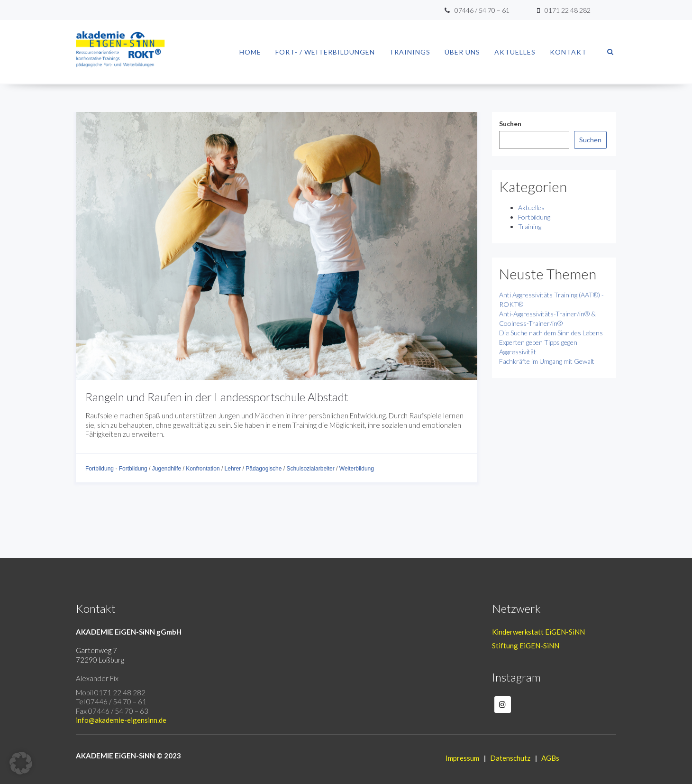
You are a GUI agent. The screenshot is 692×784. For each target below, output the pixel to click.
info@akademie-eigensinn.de (121, 720)
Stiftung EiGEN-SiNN (526, 646)
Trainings (410, 52)
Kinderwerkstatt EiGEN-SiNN (538, 632)
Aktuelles (515, 52)
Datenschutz (510, 758)
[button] (21, 763)
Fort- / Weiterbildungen (325, 52)
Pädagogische (264, 469)
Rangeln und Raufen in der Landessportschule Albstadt (217, 397)
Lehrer (233, 469)
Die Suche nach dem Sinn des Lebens (551, 333)
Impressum (462, 758)
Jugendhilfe (167, 469)
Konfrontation (203, 469)
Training (530, 226)
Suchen (510, 124)
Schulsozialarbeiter (310, 469)
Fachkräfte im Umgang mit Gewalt (547, 361)
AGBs (550, 758)
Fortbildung (100, 469)
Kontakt (568, 52)
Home (250, 52)
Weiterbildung (357, 469)
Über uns (462, 52)
